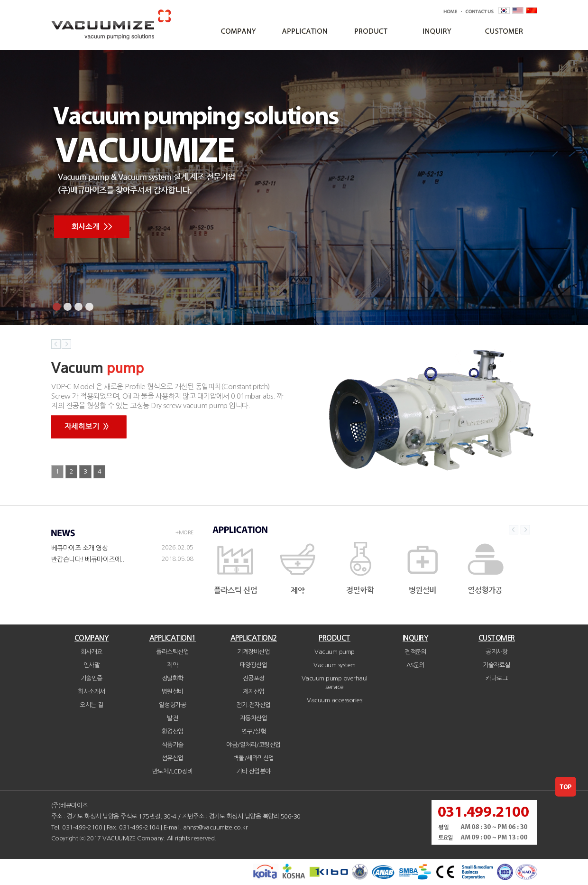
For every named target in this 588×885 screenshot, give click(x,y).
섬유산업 (173, 758)
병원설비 (173, 692)
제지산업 (254, 692)
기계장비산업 (253, 652)
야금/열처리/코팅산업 (253, 745)
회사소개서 (92, 692)
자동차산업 (254, 718)
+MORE (184, 533)
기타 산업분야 (253, 771)
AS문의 (415, 665)
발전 (172, 718)
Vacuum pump (335, 652)
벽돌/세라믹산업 (254, 758)
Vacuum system (335, 665)
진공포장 (254, 678)
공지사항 (496, 652)
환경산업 (173, 731)
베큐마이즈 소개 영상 (80, 548)
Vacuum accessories (334, 700)
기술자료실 (496, 665)
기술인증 (92, 678)
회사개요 (92, 652)
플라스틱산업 (172, 652)
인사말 (92, 665)
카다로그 (496, 678)
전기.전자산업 (253, 705)
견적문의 (415, 652)
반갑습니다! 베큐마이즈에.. (88, 559)
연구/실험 (254, 731)
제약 (172, 665)
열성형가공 (173, 705)
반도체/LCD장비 (173, 771)
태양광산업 (254, 665)
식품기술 (173, 745)
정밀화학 (173, 678)
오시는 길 (92, 705)
